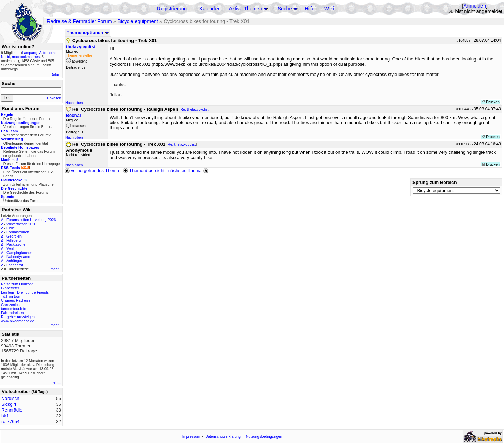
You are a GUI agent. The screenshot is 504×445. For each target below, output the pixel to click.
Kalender (209, 9)
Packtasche (16, 244)
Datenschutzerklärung (223, 436)
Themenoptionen (88, 33)
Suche (285, 9)
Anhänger (14, 261)
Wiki (329, 9)
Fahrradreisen (12, 313)
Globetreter (10, 288)
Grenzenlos (10, 305)
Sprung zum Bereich (435, 182)
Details (56, 75)
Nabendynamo (18, 257)
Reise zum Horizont (17, 284)
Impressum (191, 436)
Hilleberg (14, 240)
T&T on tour (11, 296)
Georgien (14, 236)
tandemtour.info (13, 309)
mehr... (56, 269)
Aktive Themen (245, 9)
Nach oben (74, 103)
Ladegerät (15, 265)
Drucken (491, 102)
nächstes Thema (189, 170)
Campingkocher (19, 253)
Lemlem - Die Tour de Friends (25, 292)
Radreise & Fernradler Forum (79, 21)
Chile (11, 228)
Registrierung (172, 9)
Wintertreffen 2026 (21, 224)
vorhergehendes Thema (92, 170)
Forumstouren (18, 232)
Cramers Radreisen (17, 300)
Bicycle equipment (138, 21)
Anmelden (475, 6)
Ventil (11, 248)
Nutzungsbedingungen (264, 436)
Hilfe (310, 9)
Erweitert (54, 98)
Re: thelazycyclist (194, 109)
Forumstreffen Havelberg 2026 (31, 220)
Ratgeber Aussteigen (18, 317)
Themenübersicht (144, 170)
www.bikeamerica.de (18, 321)
